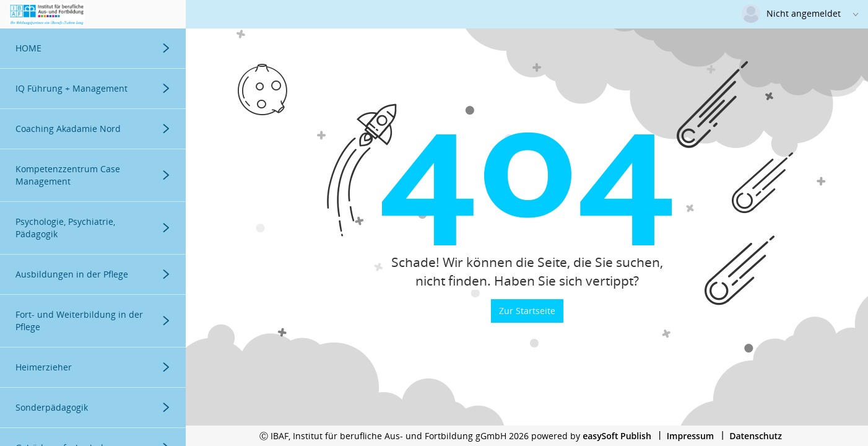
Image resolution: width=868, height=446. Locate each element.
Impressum (690, 436)
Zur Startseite (527, 311)
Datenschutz (756, 436)
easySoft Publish (617, 436)
